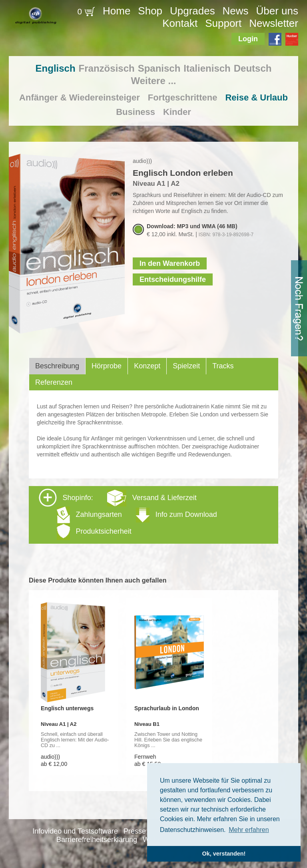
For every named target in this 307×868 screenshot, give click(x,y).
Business (136, 112)
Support (223, 23)
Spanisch (159, 68)
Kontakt (180, 23)
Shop (150, 11)
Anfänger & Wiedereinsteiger (80, 97)
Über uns (277, 11)
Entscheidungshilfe (173, 279)
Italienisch (207, 68)
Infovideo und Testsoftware (75, 831)
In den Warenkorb (170, 263)
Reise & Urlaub (256, 97)
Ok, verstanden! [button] (224, 854)
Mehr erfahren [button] (249, 830)
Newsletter (274, 23)
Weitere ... (154, 81)
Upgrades (192, 11)
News (236, 11)
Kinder (177, 112)
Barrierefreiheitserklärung (97, 840)
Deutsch (253, 68)
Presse (135, 831)
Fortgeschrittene (183, 97)
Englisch (56, 68)
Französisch (107, 68)
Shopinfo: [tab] (128, 514)
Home (117, 11)
